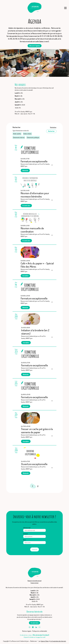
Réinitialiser (53, 127)
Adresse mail (27, 528)
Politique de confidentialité (40, 631)
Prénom (26, 534)
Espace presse (34, 583)
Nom (25, 540)
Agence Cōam (45, 641)
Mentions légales (27, 631)
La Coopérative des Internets (58, 641)
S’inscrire (35, 549)
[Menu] (65, 8)
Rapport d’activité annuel (34, 581)
